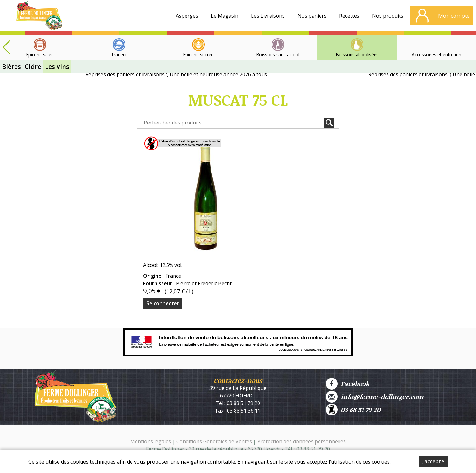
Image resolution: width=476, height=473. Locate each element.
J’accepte (433, 461)
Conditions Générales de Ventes (215, 441)
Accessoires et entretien (436, 55)
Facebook (348, 384)
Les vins (57, 67)
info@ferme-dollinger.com (375, 397)
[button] (6, 47)
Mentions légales (151, 441)
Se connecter (163, 303)
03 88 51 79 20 (353, 410)
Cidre (33, 67)
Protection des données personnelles (302, 441)
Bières (11, 67)
